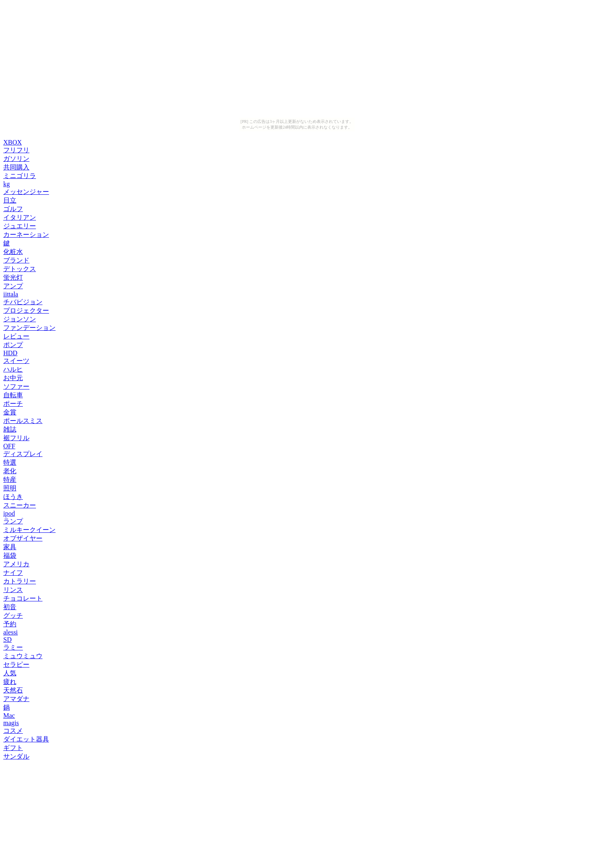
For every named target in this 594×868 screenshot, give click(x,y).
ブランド (16, 260)
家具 (10, 547)
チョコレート (23, 598)
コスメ (13, 731)
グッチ (13, 615)
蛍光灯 (13, 277)
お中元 (13, 378)
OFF (9, 446)
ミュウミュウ (23, 656)
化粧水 (13, 252)
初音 (10, 607)
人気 (10, 673)
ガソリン (16, 159)
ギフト (13, 748)
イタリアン (20, 217)
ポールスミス (23, 421)
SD (7, 640)
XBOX (12, 142)
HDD (10, 353)
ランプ (13, 521)
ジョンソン (20, 319)
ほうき (13, 497)
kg (7, 184)
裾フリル (16, 438)
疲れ (10, 682)
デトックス (20, 269)
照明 (10, 488)
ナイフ (13, 573)
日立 (10, 200)
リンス (13, 590)
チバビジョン (23, 302)
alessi (11, 632)
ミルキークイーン (29, 530)
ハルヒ (13, 369)
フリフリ (16, 150)
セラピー (16, 664)
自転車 (13, 395)
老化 (10, 471)
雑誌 (10, 429)
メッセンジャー (26, 192)
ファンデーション (29, 328)
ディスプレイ (23, 454)
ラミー (13, 647)
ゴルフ (13, 209)
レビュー (16, 336)
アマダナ (16, 699)
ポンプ (13, 345)
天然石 (13, 690)
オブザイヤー (23, 538)
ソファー (16, 386)
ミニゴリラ (20, 176)
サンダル (16, 756)
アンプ (13, 286)
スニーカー (20, 505)
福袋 (10, 555)
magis (11, 723)
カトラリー (20, 581)
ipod (9, 513)
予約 (10, 624)
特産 (10, 480)
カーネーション (26, 235)
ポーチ (13, 404)
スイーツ (16, 361)
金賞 (10, 412)
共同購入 (16, 167)
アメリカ (16, 564)
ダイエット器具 (26, 739)
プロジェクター (26, 310)
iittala (11, 294)
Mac (9, 716)
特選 (10, 462)
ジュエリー (20, 226)
